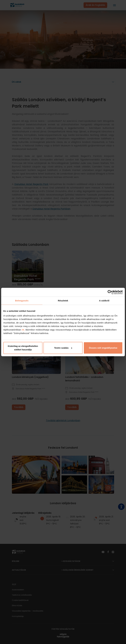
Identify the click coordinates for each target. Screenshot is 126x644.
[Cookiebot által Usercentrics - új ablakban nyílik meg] (110, 292)
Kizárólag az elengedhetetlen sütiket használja (23, 348)
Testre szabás (63, 348)
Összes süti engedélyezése (103, 348)
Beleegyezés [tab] (22, 301)
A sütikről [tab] (104, 301)
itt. (23, 330)
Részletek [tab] (63, 301)
